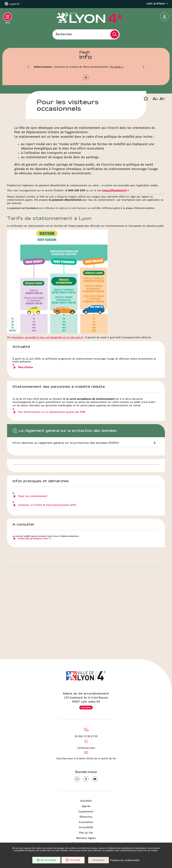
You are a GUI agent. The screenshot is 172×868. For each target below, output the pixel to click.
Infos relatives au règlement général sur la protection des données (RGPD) (66, 509)
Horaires (86, 707)
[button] (28, 67)
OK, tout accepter (46, 860)
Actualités (86, 801)
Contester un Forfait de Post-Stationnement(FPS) (47, 572)
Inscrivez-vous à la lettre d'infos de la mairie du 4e (86, 759)
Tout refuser (73, 860)
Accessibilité (86, 828)
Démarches (86, 817)
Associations (86, 822)
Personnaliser (99, 860)
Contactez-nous (86, 748)
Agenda (86, 806)
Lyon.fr (15, 4)
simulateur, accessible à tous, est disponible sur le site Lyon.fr (47, 404)
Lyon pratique (158, 4)
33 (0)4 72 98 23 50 (86, 737)
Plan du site (86, 833)
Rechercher (64, 34)
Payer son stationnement (33, 562)
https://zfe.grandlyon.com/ (33, 605)
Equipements (86, 812)
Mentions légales (86, 838)
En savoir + (117, 67)
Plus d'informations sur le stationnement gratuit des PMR (52, 478)
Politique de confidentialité (125, 860)
